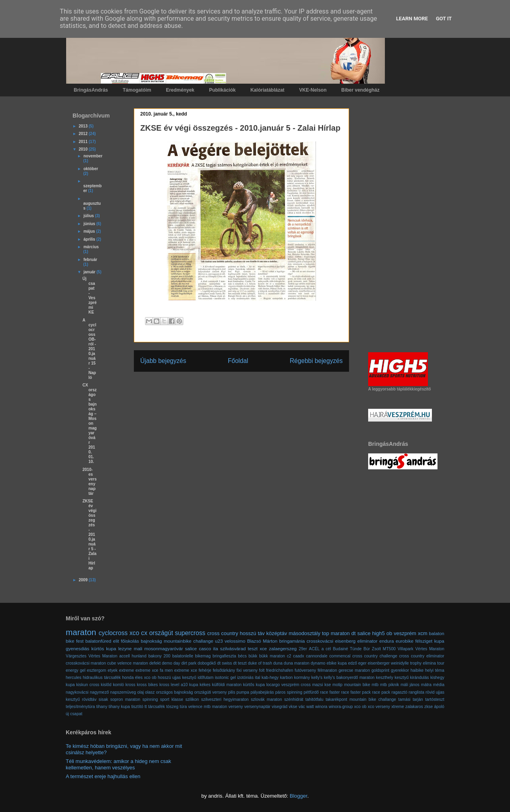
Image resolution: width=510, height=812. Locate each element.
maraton (81, 632)
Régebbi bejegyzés (316, 361)
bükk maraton (272, 656)
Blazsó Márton (262, 641)
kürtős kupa (254, 685)
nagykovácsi (77, 692)
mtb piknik (390, 685)
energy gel (76, 670)
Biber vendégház (361, 90)
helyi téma (435, 670)
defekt (155, 663)
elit (116, 641)
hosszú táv (252, 633)
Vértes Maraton (103, 656)
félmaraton (327, 670)
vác (302, 707)
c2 (289, 656)
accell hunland (133, 656)
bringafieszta (225, 656)
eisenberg (345, 641)
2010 (83, 149)
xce (263, 648)
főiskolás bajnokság (141, 641)
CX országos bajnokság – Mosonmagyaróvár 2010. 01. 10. (90, 423)
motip (337, 685)
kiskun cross (88, 685)
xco (134, 633)
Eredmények (180, 90)
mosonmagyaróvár (164, 648)
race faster (330, 692)
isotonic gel (225, 678)
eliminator (368, 641)
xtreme (398, 707)
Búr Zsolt (372, 649)
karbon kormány (295, 678)
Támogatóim (137, 90)
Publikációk (223, 90)
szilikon (192, 699)
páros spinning (289, 692)
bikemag (203, 656)
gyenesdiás (77, 648)
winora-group (341, 707)
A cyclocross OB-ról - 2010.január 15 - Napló (89, 349)
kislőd (106, 685)
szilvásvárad (233, 648)
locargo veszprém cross (288, 685)
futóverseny (305, 670)
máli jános (410, 685)
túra (183, 707)
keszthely (385, 678)
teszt (253, 648)
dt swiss (225, 663)
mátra (427, 685)
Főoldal (238, 361)
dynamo (318, 663)
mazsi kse (321, 685)
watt (310, 707)
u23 (219, 641)
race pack (381, 692)
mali (138, 648)
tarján (418, 699)
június (90, 224)
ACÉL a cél (320, 649)
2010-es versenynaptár (90, 482)
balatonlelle (183, 656)
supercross (190, 633)
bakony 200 (159, 656)
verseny (235, 707)
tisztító (137, 707)
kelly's (317, 678)
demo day (171, 663)
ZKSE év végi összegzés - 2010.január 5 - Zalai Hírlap (89, 534)
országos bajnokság (174, 692)
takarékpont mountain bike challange (361, 699)
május (90, 231)
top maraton (336, 633)
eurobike (405, 641)
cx (144, 633)
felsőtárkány (224, 670)
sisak (104, 699)
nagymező (99, 692)
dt (354, 633)
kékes (205, 685)
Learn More (412, 19)
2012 (83, 134)
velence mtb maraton (208, 707)
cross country (223, 633)
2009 (83, 580)
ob (389, 633)
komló (118, 685)
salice (364, 633)
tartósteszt (435, 699)
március (91, 247)
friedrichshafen (280, 670)
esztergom (97, 670)
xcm (423, 633)
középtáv (277, 633)
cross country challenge (375, 656)
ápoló (439, 707)
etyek (113, 670)
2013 (83, 126)
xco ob (360, 707)
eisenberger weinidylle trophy (395, 663)
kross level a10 (174, 685)
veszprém (405, 633)
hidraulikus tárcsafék (102, 678)
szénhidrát (294, 699)
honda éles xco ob (139, 678)
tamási (405, 699)
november (93, 156)
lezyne (125, 648)
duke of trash (260, 663)
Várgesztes (76, 656)
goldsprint (380, 670)
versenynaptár (257, 707)
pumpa (243, 692)
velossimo (235, 641)
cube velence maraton (128, 663)
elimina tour (433, 663)
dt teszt (240, 663)
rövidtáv (89, 699)
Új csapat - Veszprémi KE (90, 295)
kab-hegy (270, 678)
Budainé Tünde (347, 649)
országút (161, 633)
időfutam (206, 678)
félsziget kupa (430, 641)
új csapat (74, 714)
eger (362, 663)
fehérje (205, 670)
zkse (429, 707)
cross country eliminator (422, 656)
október (91, 169)
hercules (74, 678)
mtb (375, 685)
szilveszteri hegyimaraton (225, 699)
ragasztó (399, 692)
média (439, 685)
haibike (417, 670)
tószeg (172, 707)
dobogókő (207, 663)
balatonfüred (98, 641)
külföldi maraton (227, 685)
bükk (253, 656)
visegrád (280, 707)
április (90, 239)
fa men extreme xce (178, 670)
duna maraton (296, 663)
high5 (379, 633)
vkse (293, 707)
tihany (102, 707)
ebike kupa (337, 663)
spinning (150, 699)
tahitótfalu (315, 699)
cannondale (317, 656)
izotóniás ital (249, 678)
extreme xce (147, 670)
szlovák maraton (266, 699)
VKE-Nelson (313, 90)
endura (386, 641)
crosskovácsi (320, 641)
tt (146, 707)
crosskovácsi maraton (86, 663)
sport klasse (172, 699)
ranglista (417, 692)
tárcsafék (157, 707)
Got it (444, 19)
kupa (194, 685)
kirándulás (419, 678)
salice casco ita (201, 648)
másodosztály (304, 633)
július (89, 216)
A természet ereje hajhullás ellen (103, 776)
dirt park (189, 663)
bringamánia (292, 641)
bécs (242, 656)
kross (130, 685)
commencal (340, 656)
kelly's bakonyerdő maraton (349, 678)
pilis (231, 692)
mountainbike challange (188, 641)
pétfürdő (311, 692)
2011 (83, 142)
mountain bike (357, 685)
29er (303, 649)
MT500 (389, 649)
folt (262, 670)
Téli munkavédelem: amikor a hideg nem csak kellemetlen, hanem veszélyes (118, 764)
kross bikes (147, 685)
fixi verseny (247, 670)
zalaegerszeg (283, 648)
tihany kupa (120, 707)
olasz (150, 692)
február (90, 260)
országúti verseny (210, 692)
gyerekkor (400, 670)
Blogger (298, 796)
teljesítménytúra (80, 707)
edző (352, 663)
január (90, 272)
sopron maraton (125, 699)
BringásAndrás (91, 90)
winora (321, 707)
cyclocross (113, 633)
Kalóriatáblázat (267, 90)
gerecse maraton (354, 670)
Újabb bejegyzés (163, 361)
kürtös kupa (104, 648)
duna (278, 663)
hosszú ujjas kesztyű (177, 678)
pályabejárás (262, 692)
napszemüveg (123, 692)
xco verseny (379, 707)
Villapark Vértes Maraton (421, 649)
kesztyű (401, 678)
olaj (141, 692)
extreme (127, 670)
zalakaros (414, 707)
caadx (299, 656)
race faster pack (356, 692)
